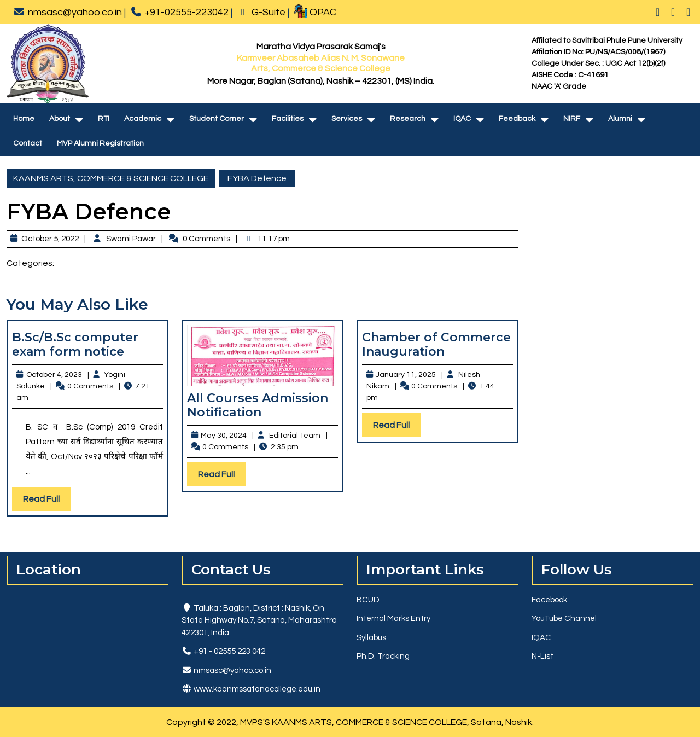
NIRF (572, 119)
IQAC (462, 119)
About (60, 119)
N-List (542, 656)
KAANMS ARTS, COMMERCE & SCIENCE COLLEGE (111, 178)
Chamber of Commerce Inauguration (436, 344)
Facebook (549, 600)
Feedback (517, 119)
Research (408, 119)
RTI (104, 119)
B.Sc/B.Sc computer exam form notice (75, 344)
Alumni (620, 119)
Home (24, 119)
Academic (143, 119)
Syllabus (371, 638)
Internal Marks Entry (393, 619)
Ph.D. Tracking (383, 656)
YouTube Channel (564, 619)
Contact (28, 143)
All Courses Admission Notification (258, 405)
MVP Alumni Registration (100, 143)
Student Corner (217, 119)
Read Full (47, 501)
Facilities (288, 119)
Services (347, 119)
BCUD (368, 600)
